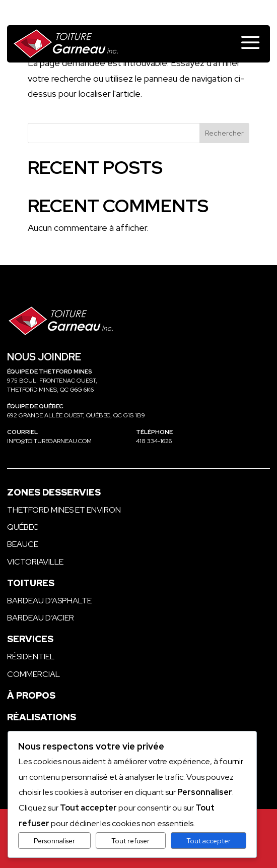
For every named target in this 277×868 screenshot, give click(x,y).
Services (30, 639)
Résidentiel (31, 657)
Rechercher (224, 133)
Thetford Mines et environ (64, 510)
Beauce (23, 544)
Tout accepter (209, 841)
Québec (23, 527)
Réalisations (42, 717)
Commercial (33, 674)
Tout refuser (130, 841)
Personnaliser (54, 841)
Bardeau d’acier (41, 618)
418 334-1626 (154, 441)
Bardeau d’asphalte (49, 601)
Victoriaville (35, 562)
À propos (31, 695)
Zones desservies (54, 492)
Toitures (31, 583)
